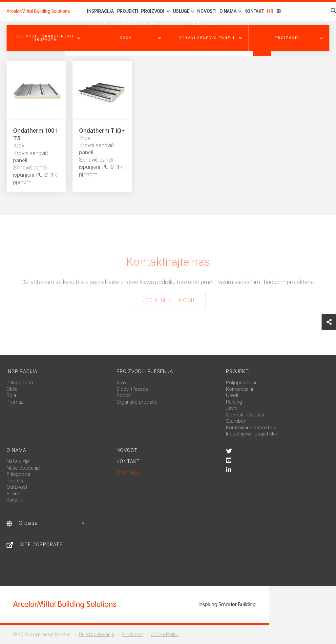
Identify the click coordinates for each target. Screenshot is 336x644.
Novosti (207, 11)
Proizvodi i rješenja (145, 371)
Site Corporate (41, 544)
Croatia (52, 523)
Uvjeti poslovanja (97, 634)
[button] (47, 38)
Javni (232, 408)
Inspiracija (100, 11)
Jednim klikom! (168, 300)
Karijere (15, 500)
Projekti (128, 11)
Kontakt (254, 11)
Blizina (13, 494)
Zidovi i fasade (133, 389)
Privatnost (132, 634)
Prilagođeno (20, 383)
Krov (121, 383)
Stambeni (237, 421)
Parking (234, 402)
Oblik (12, 389)
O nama (16, 450)
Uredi (232, 395)
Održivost (17, 487)
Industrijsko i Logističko (252, 434)
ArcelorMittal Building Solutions (38, 11)
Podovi (124, 395)
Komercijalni (240, 389)
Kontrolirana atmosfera (251, 428)
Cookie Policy (165, 634)
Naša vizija (18, 461)
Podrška (16, 481)
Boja (11, 395)
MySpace (128, 473)
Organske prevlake (137, 402)
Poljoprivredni (241, 383)
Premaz (15, 402)
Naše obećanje (23, 468)
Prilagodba (18, 474)
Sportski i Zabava (245, 415)
